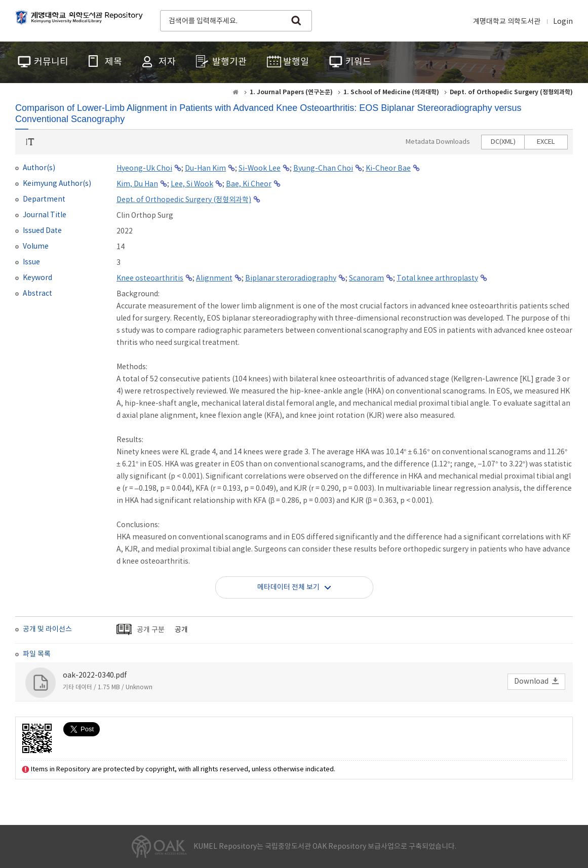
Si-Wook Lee (260, 169)
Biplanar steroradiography (291, 279)
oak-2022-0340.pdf (95, 676)
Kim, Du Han (137, 184)
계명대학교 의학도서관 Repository (81, 20)
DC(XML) (503, 142)
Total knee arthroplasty (437, 279)
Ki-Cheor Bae (388, 169)
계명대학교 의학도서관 (507, 22)
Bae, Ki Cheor (249, 184)
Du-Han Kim (205, 169)
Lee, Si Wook (192, 184)
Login (563, 22)
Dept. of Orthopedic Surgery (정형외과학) (184, 200)
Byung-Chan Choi (323, 169)
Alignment (214, 279)
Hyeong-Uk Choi (144, 169)
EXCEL (546, 142)
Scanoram (366, 279)
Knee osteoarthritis (150, 279)
